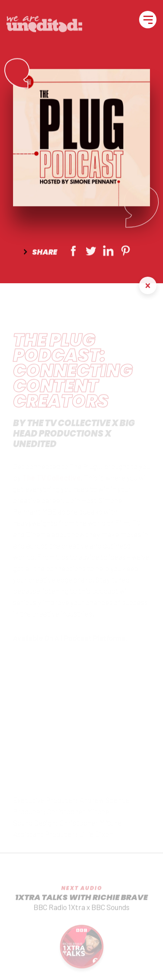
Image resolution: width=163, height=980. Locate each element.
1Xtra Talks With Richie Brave (81, 902)
